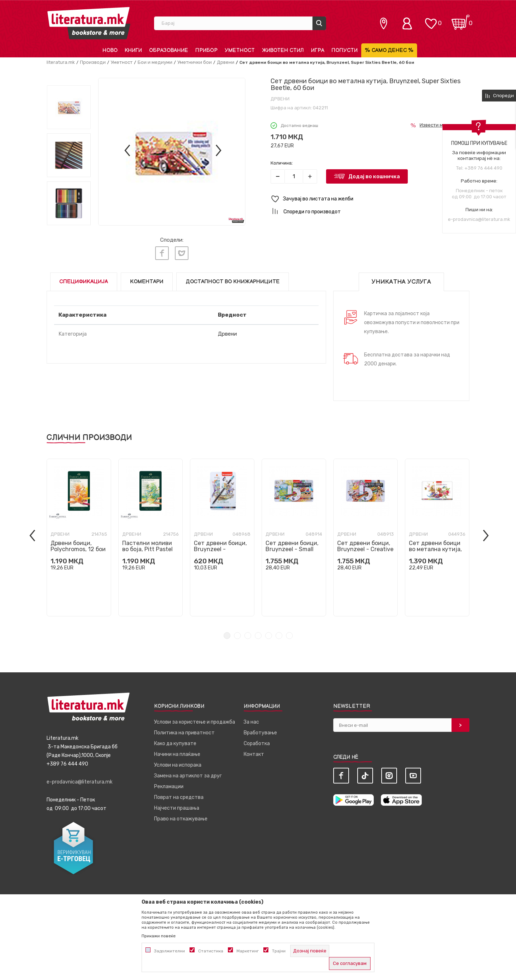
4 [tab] (258, 636)
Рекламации (169, 787)
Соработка (257, 744)
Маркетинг (248, 951)
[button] (370, 199)
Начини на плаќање (177, 754)
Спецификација (84, 282)
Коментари (147, 282)
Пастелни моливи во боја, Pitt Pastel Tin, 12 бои (147, 549)
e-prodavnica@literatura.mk (479, 219)
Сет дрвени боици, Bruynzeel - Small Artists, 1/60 (292, 549)
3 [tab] (248, 636)
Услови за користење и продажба (195, 722)
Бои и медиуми (155, 62)
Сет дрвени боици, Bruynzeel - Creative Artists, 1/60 (365, 549)
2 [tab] (237, 636)
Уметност (122, 62)
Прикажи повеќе (159, 936)
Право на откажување (181, 819)
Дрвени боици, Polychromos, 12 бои (78, 546)
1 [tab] (227, 636)
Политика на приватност (184, 733)
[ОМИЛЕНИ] (431, 20)
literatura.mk (61, 62)
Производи (93, 62)
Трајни (279, 951)
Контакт (254, 754)
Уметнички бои (195, 62)
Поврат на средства (179, 797)
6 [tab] (279, 636)
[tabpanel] (79, 538)
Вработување (260, 733)
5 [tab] (269, 636)
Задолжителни (169, 951)
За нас (251, 722)
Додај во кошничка (374, 176)
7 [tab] (289, 636)
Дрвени (226, 62)
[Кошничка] (460, 20)
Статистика (211, 951)
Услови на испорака (178, 765)
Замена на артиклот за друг (188, 776)
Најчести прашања (177, 808)
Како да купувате (175, 744)
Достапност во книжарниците (233, 282)
